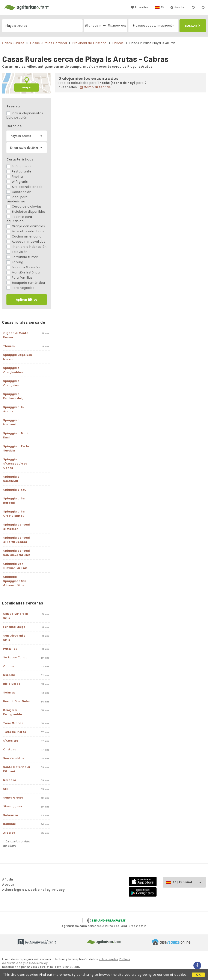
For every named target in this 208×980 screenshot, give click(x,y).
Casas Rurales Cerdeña (49, 43)
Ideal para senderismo (17, 199)
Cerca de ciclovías (24, 206)
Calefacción (19, 192)
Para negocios (20, 288)
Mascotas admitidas (25, 231)
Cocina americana (24, 236)
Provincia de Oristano (90, 43)
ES (162, 7)
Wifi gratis (17, 182)
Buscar (193, 26)
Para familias (19, 278)
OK (198, 975)
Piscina (15, 177)
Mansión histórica (23, 272)
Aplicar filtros (27, 300)
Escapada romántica (26, 283)
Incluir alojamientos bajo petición (25, 115)
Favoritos (140, 7)
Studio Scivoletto (40, 967)
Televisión (17, 252)
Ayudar (178, 7)
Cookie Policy (38, 963)
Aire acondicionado (25, 187)
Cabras (118, 43)
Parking (15, 262)
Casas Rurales (13, 43)
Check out (117, 26)
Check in (93, 26)
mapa (27, 87)
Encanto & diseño (23, 267)
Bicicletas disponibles (26, 212)
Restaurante (19, 171)
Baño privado (20, 166)
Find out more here (55, 975)
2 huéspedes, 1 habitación (153, 26)
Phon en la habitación (26, 247)
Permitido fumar (22, 257)
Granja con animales (26, 226)
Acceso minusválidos (26, 242)
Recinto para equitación (19, 219)
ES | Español (189, 882)
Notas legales (108, 959)
